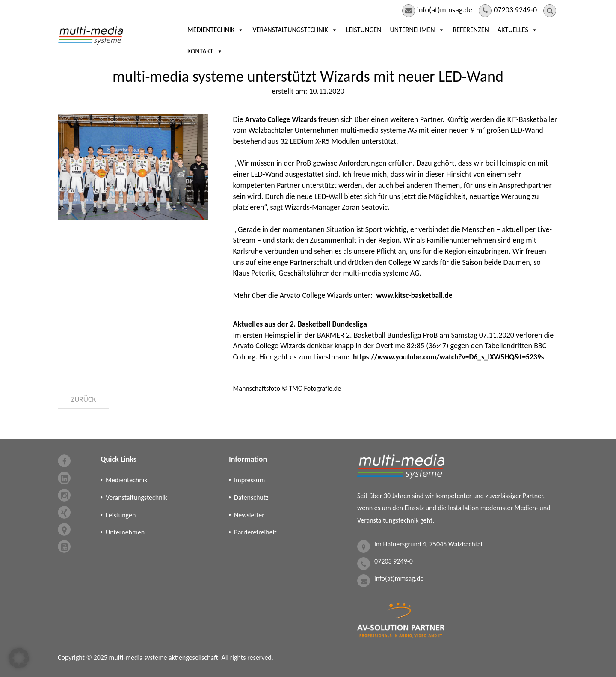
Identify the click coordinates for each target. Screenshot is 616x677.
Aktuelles (494, 41)
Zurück (84, 399)
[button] (19, 658)
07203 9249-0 (515, 10)
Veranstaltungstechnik (272, 41)
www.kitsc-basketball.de (415, 295)
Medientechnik (192, 41)
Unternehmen (394, 41)
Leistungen (340, 40)
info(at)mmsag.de (445, 10)
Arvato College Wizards (282, 119)
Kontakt (540, 41)
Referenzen (447, 40)
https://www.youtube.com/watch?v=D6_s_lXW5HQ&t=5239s (452, 357)
